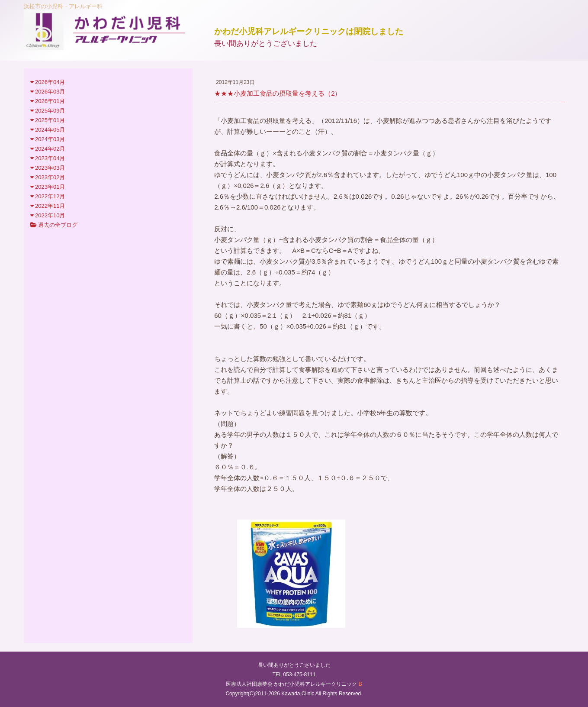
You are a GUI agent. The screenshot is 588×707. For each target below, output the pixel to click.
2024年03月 (48, 139)
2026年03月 (48, 92)
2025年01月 (48, 120)
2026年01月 (48, 101)
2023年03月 (48, 168)
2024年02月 (48, 149)
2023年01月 (48, 187)
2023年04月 (48, 158)
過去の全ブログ (54, 225)
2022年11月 (48, 206)
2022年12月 (48, 196)
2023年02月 (48, 177)
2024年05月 (48, 130)
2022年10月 (48, 215)
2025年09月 (48, 111)
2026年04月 (48, 82)
